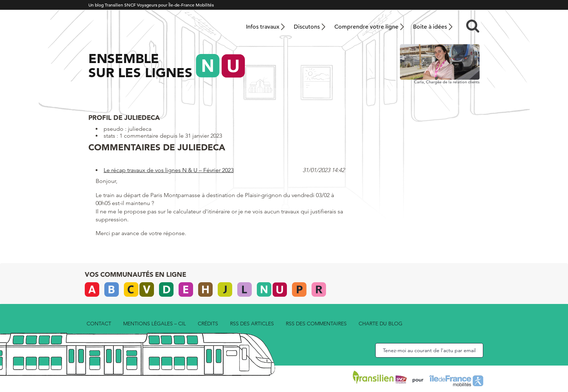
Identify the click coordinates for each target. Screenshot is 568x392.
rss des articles (252, 324)
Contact (99, 324)
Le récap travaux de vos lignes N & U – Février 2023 (169, 170)
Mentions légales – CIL (154, 324)
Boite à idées (430, 27)
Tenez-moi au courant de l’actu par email (429, 350)
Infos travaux (263, 27)
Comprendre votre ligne (366, 27)
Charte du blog (381, 324)
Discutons (307, 27)
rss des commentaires (316, 324)
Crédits (208, 324)
